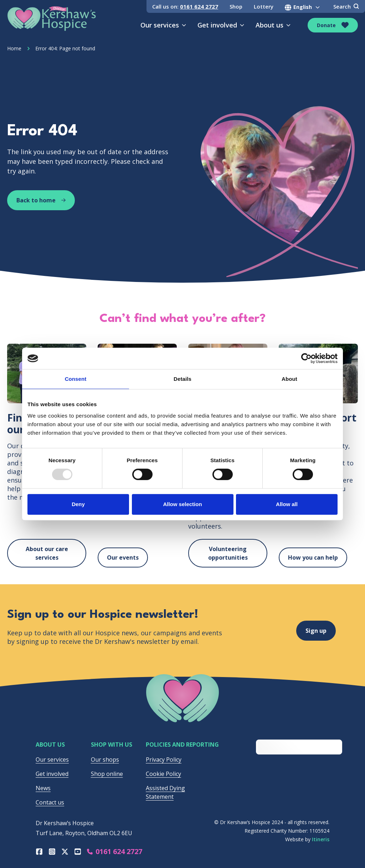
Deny (78, 504)
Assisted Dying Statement (165, 792)
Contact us (50, 802)
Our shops (105, 759)
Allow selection (182, 504)
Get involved (221, 25)
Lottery (264, 6)
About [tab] (289, 379)
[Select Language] (303, 7)
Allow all (287, 504)
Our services (163, 25)
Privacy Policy (164, 759)
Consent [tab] (76, 379)
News (43, 788)
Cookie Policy (163, 774)
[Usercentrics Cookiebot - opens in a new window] (306, 358)
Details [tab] (182, 379)
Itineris (321, 839)
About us (273, 25)
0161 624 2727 (199, 6)
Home (14, 48)
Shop (236, 6)
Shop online (107, 774)
